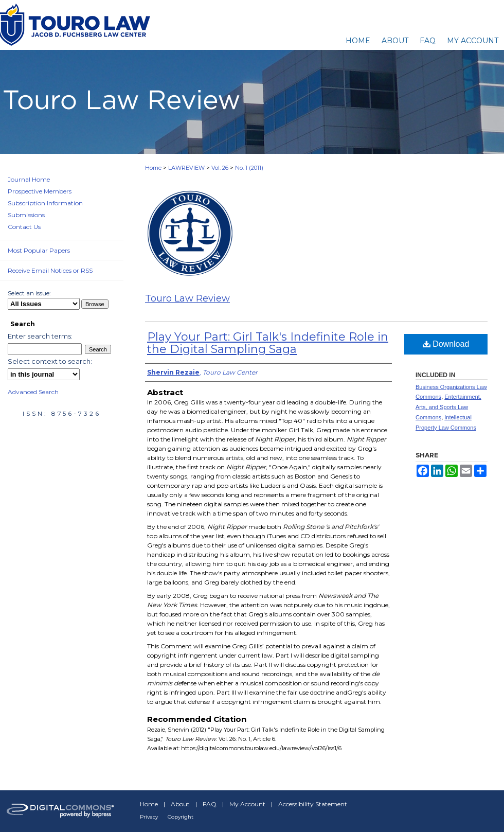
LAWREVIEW (186, 168)
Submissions (26, 215)
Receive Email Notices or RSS (50, 270)
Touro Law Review (187, 298)
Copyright (181, 817)
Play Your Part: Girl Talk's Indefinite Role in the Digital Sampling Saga (268, 343)
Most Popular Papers (39, 250)
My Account (247, 804)
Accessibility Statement (313, 804)
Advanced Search (33, 392)
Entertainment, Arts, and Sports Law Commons (448, 407)
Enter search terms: (40, 336)
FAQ (210, 804)
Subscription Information (45, 203)
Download (446, 344)
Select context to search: (50, 361)
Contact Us (24, 227)
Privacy (149, 817)
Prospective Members (40, 191)
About (180, 804)
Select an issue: (29, 293)
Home (153, 168)
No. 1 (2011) (249, 168)
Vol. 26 (220, 168)
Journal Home (29, 179)
